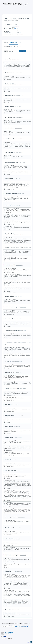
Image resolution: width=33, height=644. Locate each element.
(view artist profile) (17, 59)
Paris (18, 26)
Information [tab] (6, 43)
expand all (6, 51)
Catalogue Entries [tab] (14, 43)
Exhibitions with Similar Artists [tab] (9, 46)
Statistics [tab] (19, 46)
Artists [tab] (20, 43)
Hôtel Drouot (14, 26)
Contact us (30, 641)
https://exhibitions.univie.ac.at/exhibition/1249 (20, 626)
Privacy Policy (30, 643)
